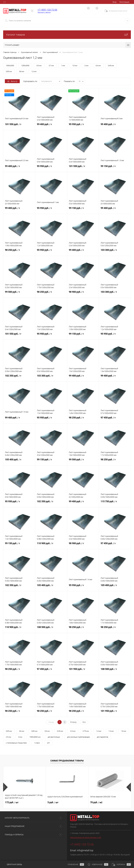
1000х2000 (10, 66)
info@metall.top (85, 850)
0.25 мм (60, 731)
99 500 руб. (19, 293)
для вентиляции (54, 737)
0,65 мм (34, 731)
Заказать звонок (44, 13)
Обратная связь (13, 864)
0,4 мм (98, 66)
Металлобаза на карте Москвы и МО (86, 837)
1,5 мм (75, 66)
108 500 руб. (51, 629)
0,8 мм (22, 71)
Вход (115, 2)
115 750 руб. (115, 503)
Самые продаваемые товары (67, 761)
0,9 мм (47, 731)
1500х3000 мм (35, 737)
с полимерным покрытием (16, 743)
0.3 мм (73, 731)
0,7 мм (51, 66)
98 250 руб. (19, 252)
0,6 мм (22, 731)
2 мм (86, 66)
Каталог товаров (67, 35)
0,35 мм (9, 731)
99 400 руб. (51, 126)
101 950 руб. (83, 671)
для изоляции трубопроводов (78, 737)
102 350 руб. (19, 377)
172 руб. (12, 802)
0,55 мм (9, 71)
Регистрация (124, 2)
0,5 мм (39, 66)
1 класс (37, 743)
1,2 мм (34, 71)
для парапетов (102, 737)
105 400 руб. (19, 461)
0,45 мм (111, 66)
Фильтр (12, 81)
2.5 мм (9, 737)
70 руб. (96, 802)
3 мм (20, 737)
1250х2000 (25, 66)
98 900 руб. (83, 293)
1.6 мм (111, 731)
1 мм (63, 66)
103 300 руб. (115, 252)
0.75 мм (86, 731)
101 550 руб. (19, 126)
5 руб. (53, 802)
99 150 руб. (115, 168)
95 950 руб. (83, 126)
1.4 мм (99, 731)
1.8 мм (124, 731)
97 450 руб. (115, 419)
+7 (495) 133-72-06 (47, 10)
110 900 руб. (51, 545)
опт (48, 743)
